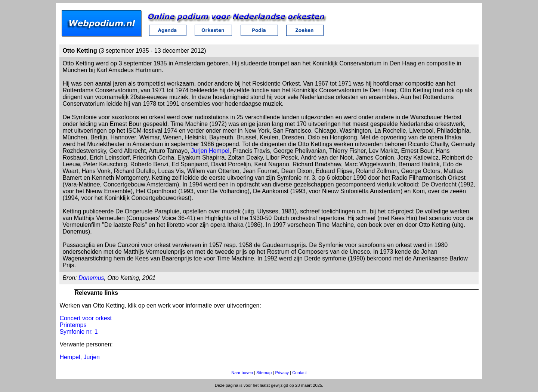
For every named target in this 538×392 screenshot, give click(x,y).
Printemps (73, 325)
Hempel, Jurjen (80, 357)
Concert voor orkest (86, 318)
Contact (299, 373)
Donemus (91, 278)
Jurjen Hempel (210, 151)
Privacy (282, 373)
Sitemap (264, 373)
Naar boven (242, 373)
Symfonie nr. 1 (78, 332)
